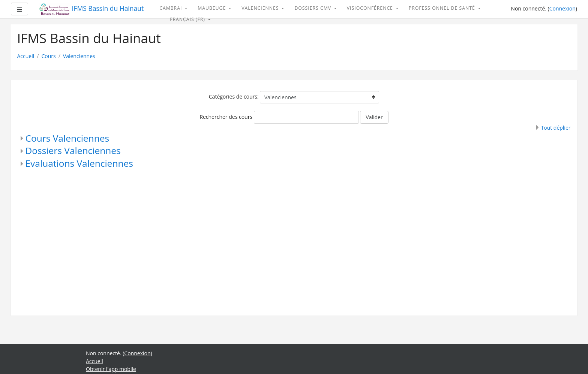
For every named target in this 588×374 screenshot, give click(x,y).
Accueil (26, 56)
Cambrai (171, 8)
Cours (48, 56)
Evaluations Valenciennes (79, 163)
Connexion (562, 8)
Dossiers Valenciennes (73, 150)
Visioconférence (371, 8)
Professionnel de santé (443, 8)
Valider (374, 117)
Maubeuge (212, 8)
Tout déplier (556, 128)
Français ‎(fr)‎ (188, 19)
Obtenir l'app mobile (111, 369)
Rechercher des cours (226, 117)
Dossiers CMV (313, 8)
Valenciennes (261, 8)
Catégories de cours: (234, 96)
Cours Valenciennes (67, 138)
